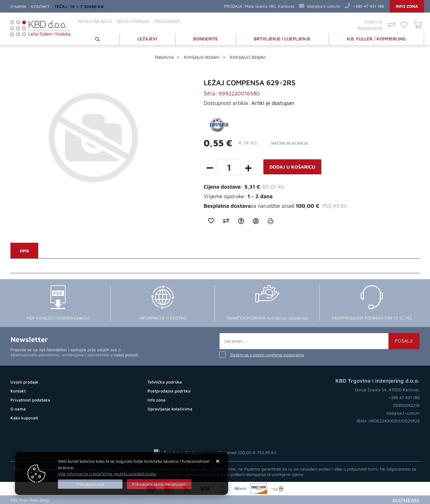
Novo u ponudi (133, 21)
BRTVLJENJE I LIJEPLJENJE (283, 38)
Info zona (407, 6)
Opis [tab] (24, 250)
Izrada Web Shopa (70, 499)
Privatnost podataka (30, 400)
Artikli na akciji (95, 21)
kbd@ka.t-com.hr (324, 6)
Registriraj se (370, 28)
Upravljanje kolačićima (170, 408)
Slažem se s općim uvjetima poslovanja (267, 354)
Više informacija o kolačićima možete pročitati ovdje (107, 474)
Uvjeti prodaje (24, 382)
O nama (18, 6)
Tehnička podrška (165, 382)
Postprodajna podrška (169, 391)
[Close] (90, 484)
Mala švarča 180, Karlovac (270, 6)
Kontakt (40, 6)
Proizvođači (167, 21)
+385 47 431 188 (368, 6)
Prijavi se (374, 22)
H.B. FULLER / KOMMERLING (377, 38)
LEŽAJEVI (148, 38)
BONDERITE (206, 38)
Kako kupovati (24, 417)
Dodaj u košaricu (292, 167)
